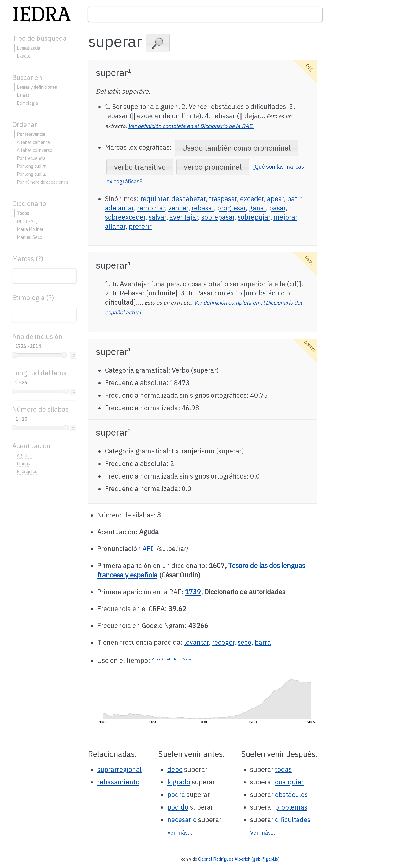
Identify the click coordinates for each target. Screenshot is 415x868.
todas (283, 769)
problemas (291, 807)
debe (175, 769)
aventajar (184, 217)
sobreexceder (125, 217)
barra (263, 642)
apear (275, 199)
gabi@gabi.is (265, 859)
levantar (196, 642)
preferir (140, 226)
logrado (179, 782)
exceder (252, 199)
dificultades (293, 820)
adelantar (119, 208)
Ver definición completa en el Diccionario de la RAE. (191, 126)
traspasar (223, 199)
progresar (231, 208)
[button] (158, 43)
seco (245, 642)
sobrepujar (254, 217)
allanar (115, 226)
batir (294, 199)
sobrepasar (218, 217)
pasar (277, 208)
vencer (178, 208)
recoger (223, 642)
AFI (148, 549)
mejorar (285, 217)
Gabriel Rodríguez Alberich (224, 859)
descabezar (189, 199)
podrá (176, 795)
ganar (257, 208)
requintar (154, 199)
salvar (157, 217)
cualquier (289, 782)
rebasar (203, 208)
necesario (182, 820)
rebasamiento (118, 782)
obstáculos (291, 795)
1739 (193, 592)
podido (178, 807)
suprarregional (119, 769)
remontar (151, 208)
